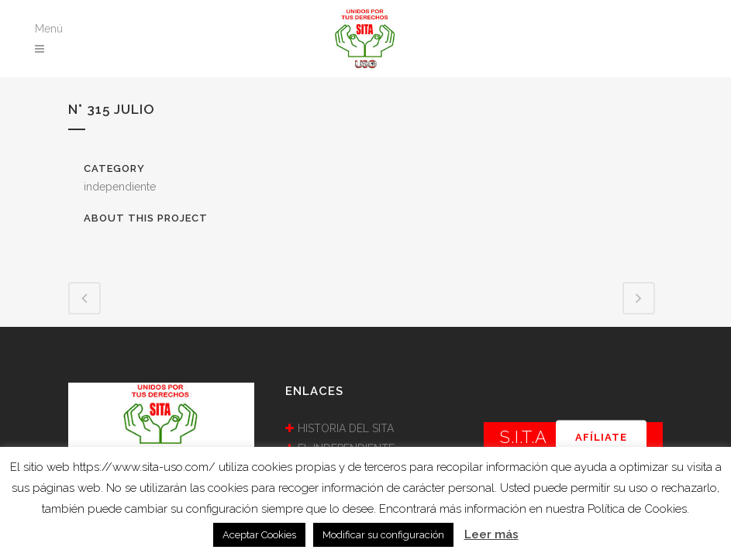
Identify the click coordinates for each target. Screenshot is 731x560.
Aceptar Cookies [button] (259, 535)
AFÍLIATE (601, 437)
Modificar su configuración (383, 535)
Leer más (491, 534)
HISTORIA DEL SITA (346, 428)
